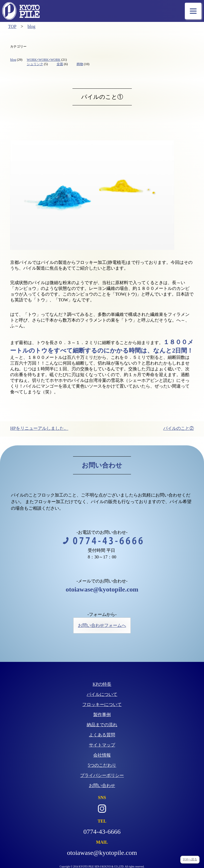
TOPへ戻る (190, 859)
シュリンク (35, 64)
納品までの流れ (102, 725)
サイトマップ (102, 745)
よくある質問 (102, 735)
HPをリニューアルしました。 (39, 428)
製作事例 (102, 715)
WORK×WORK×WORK (44, 60)
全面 (60, 64)
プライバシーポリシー (102, 775)
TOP (12, 26)
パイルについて (102, 694)
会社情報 (102, 755)
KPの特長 (102, 684)
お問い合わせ (102, 785)
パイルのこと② (179, 428)
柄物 (80, 64)
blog (31, 26)
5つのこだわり (102, 765)
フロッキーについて (102, 704)
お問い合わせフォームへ (102, 625)
